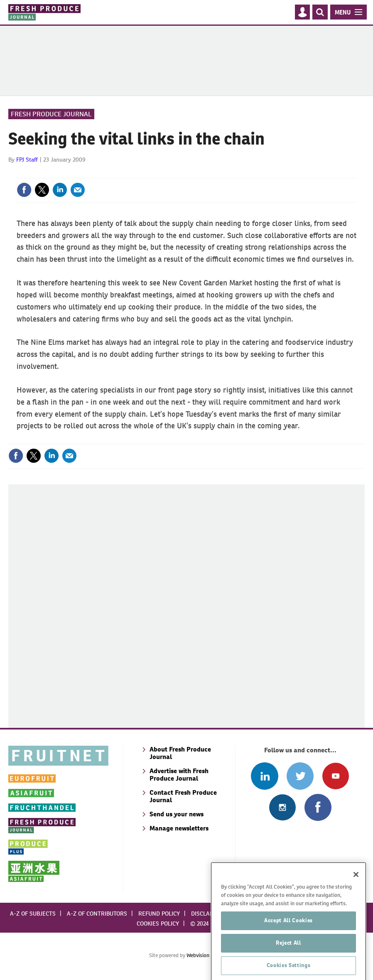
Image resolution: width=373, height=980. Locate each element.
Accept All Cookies (288, 936)
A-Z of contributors (97, 914)
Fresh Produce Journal (51, 114)
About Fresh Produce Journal (180, 753)
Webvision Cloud (205, 955)
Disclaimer (207, 914)
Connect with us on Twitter (300, 776)
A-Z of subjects (33, 914)
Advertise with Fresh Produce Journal (179, 775)
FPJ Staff (27, 160)
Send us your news (177, 814)
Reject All (288, 959)
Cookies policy (158, 924)
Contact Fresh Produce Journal (183, 796)
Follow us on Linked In (264, 776)
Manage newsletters (179, 828)
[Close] (356, 890)
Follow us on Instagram (282, 807)
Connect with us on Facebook (318, 807)
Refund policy (159, 914)
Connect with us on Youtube (335, 776)
